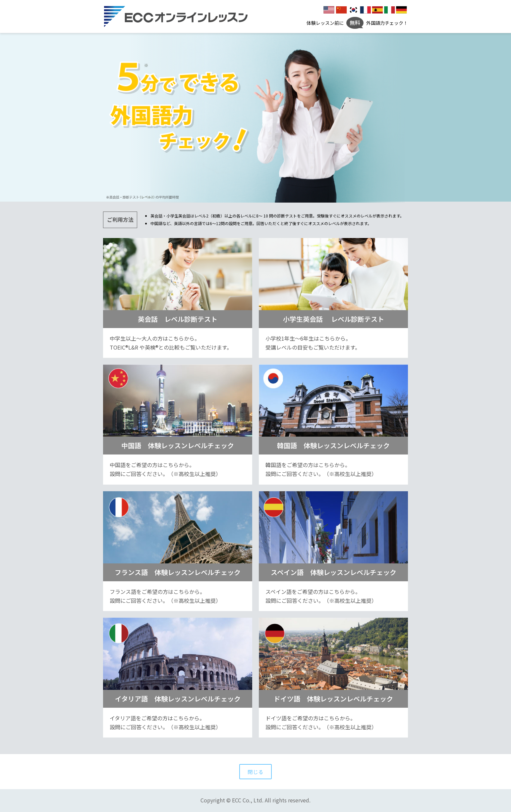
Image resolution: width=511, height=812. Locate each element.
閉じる (255, 772)
